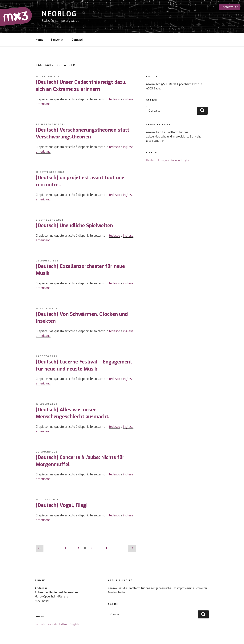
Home (39, 40)
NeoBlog (59, 14)
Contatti (77, 40)
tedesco (115, 99)
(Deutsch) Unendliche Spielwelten (74, 226)
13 (107, 548)
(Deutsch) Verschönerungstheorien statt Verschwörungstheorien (82, 133)
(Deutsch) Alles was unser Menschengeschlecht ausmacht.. (73, 413)
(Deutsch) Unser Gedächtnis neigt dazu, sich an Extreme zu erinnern (81, 86)
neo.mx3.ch (229, 7)
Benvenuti (57, 40)
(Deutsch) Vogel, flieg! (62, 505)
